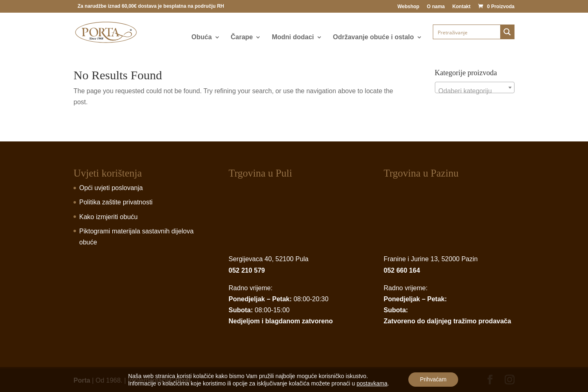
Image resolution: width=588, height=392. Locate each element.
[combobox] (475, 87)
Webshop (408, 7)
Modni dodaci (293, 37)
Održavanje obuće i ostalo (373, 37)
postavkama (371, 383)
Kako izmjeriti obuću (108, 217)
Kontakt (462, 7)
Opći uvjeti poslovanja (111, 188)
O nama (436, 7)
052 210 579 (247, 270)
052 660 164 (402, 270)
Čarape (242, 37)
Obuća (202, 37)
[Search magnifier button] (507, 32)
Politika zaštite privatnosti (116, 202)
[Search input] (467, 32)
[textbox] (475, 91)
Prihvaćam (433, 379)
